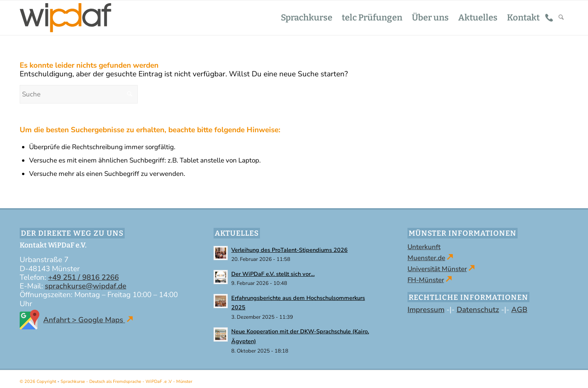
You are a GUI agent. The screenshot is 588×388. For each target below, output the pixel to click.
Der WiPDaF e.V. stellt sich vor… (273, 274)
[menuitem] (307, 18)
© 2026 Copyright (39, 382)
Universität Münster (437, 269)
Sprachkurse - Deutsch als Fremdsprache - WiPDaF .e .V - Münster (126, 382)
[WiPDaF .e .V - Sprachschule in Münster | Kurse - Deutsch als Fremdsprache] (65, 18)
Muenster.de (426, 258)
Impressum (426, 310)
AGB (519, 310)
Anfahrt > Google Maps (76, 320)
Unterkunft (424, 247)
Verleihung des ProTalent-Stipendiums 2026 (289, 250)
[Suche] (561, 18)
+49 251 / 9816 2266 (83, 277)
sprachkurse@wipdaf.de (86, 286)
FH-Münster (426, 280)
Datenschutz (478, 310)
